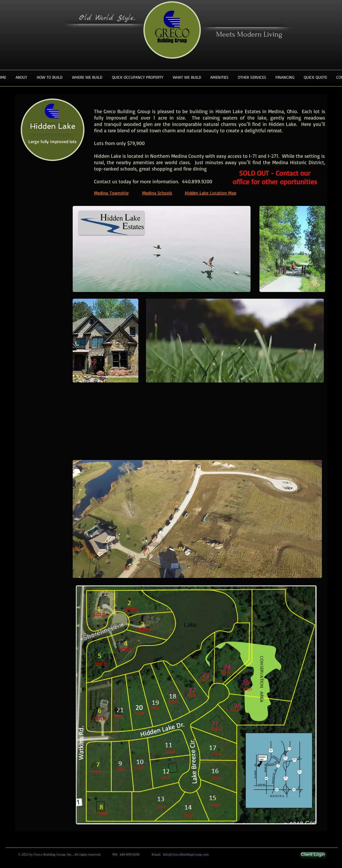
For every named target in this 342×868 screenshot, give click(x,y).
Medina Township (111, 193)
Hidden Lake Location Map (211, 193)
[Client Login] (313, 855)
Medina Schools (157, 193)
